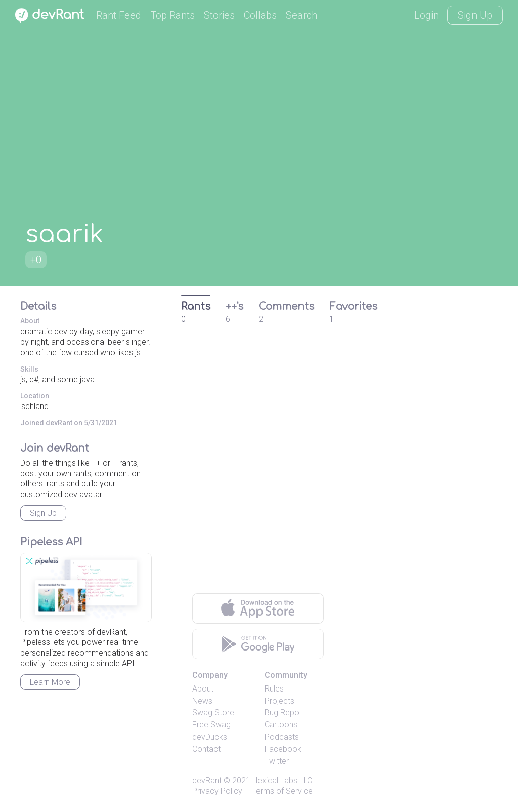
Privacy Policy (217, 791)
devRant (207, 780)
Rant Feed (119, 15)
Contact (206, 749)
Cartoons (281, 725)
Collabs (260, 15)
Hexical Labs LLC (282, 780)
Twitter (277, 761)
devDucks (210, 737)
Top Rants (172, 15)
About (203, 689)
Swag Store (213, 713)
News (202, 701)
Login (426, 15)
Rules (274, 689)
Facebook (283, 749)
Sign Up (475, 15)
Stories (219, 15)
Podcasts (282, 737)
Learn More (50, 682)
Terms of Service (282, 791)
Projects (279, 701)
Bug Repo (282, 713)
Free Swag (211, 725)
